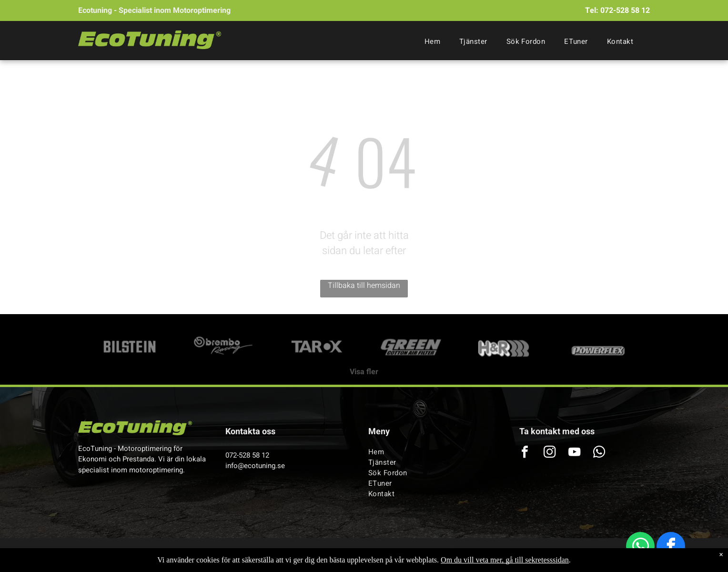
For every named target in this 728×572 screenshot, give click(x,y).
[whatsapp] (640, 547)
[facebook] (671, 547)
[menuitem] (432, 41)
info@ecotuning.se (255, 466)
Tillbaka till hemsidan (364, 286)
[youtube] (574, 453)
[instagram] (549, 453)
